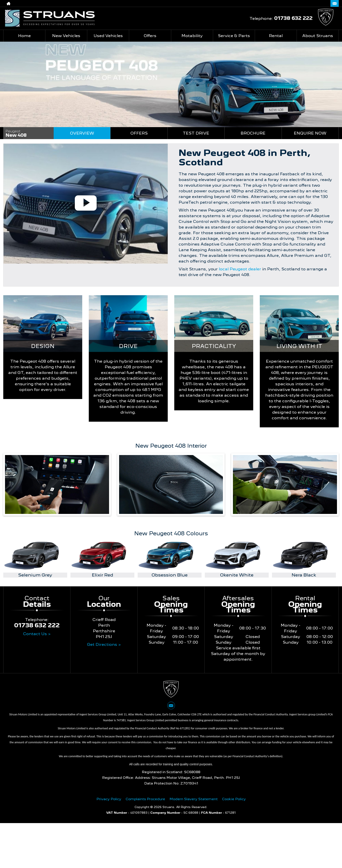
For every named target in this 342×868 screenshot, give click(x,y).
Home (24, 36)
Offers (139, 133)
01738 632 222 (307, 3)
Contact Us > (37, 634)
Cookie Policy (234, 799)
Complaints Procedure (145, 799)
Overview (82, 133)
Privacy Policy (109, 799)
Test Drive (196, 133)
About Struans (318, 36)
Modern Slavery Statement (194, 799)
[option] (35, 559)
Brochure (253, 133)
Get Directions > (104, 644)
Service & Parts (234, 36)
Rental (276, 36)
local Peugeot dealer (240, 269)
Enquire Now (310, 133)
